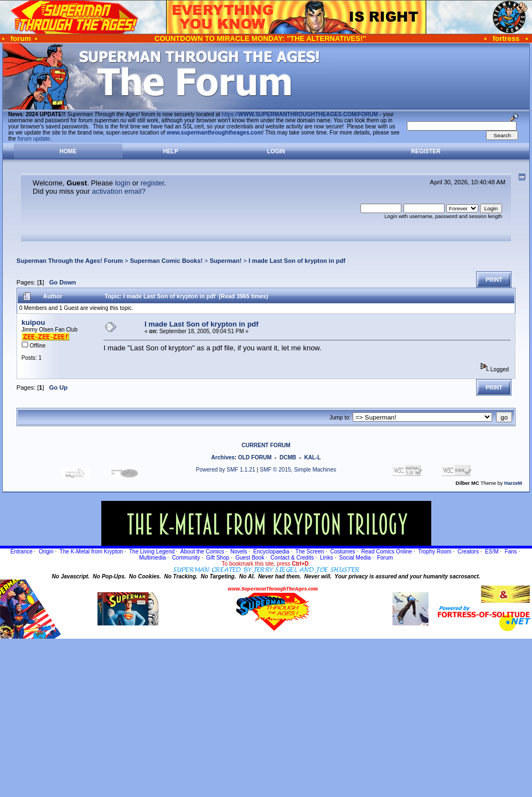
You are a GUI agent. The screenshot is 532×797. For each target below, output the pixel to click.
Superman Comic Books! (166, 261)
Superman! (226, 261)
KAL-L (312, 457)
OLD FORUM (255, 457)
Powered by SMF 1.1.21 (226, 470)
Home (68, 151)
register (153, 183)
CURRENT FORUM (266, 445)
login (123, 183)
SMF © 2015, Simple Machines (298, 470)
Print (494, 280)
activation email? (119, 191)
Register (426, 151)
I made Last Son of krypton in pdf (297, 261)
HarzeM (513, 483)
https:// (300, 114)
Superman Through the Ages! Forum (70, 261)
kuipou (33, 322)
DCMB (288, 457)
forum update (34, 139)
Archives (223, 457)
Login (276, 151)
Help (171, 151)
